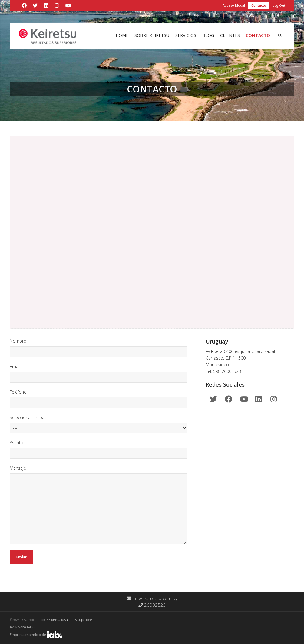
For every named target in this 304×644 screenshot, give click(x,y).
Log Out (279, 5)
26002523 (152, 605)
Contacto (259, 5)
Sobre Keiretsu (152, 35)
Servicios (186, 35)
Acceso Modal (234, 5)
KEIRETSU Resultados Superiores (70, 620)
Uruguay (217, 341)
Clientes (230, 35)
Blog (208, 35)
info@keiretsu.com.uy (152, 598)
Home (122, 35)
